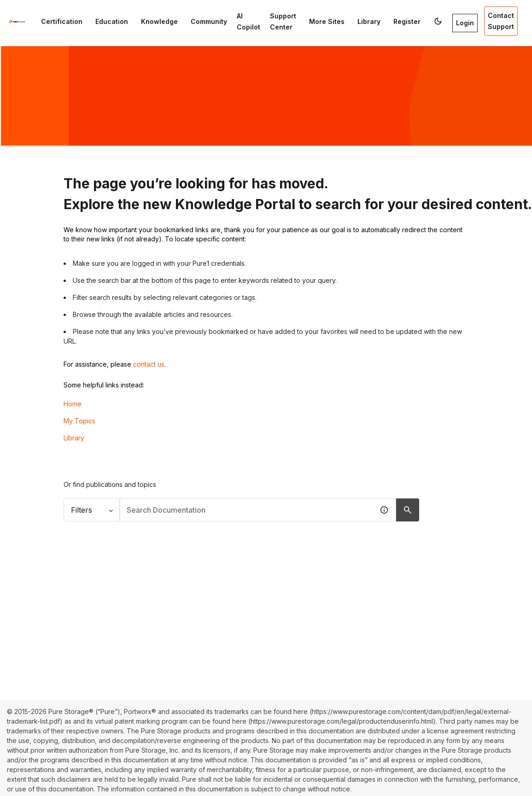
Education (112, 21)
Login (465, 23)
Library (369, 21)
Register (407, 21)
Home (73, 404)
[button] (438, 21)
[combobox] (247, 510)
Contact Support (501, 21)
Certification (62, 21)
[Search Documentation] (408, 510)
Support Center (283, 21)
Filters (92, 510)
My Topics (79, 421)
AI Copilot (248, 21)
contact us (149, 364)
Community (209, 21)
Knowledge (159, 21)
